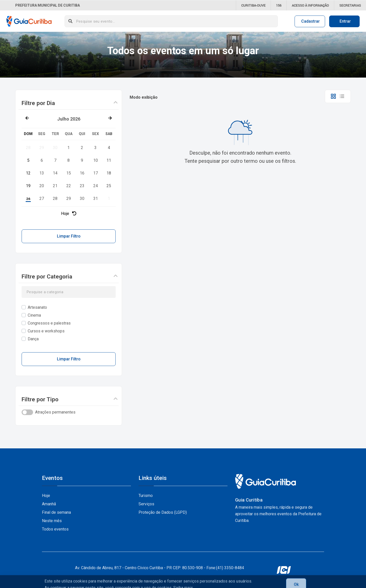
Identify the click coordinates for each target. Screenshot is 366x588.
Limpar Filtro (69, 236)
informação (310, 5)
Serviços (146, 504)
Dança (33, 339)
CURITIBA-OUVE (253, 5)
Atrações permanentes (55, 412)
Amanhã (49, 504)
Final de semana (56, 512)
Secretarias (350, 5)
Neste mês (52, 521)
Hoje (69, 214)
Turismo (146, 496)
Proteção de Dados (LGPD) (163, 512)
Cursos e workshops (46, 331)
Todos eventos (55, 529)
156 (279, 5)
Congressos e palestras (49, 323)
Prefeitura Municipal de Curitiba (48, 5)
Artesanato (37, 307)
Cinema (34, 315)
